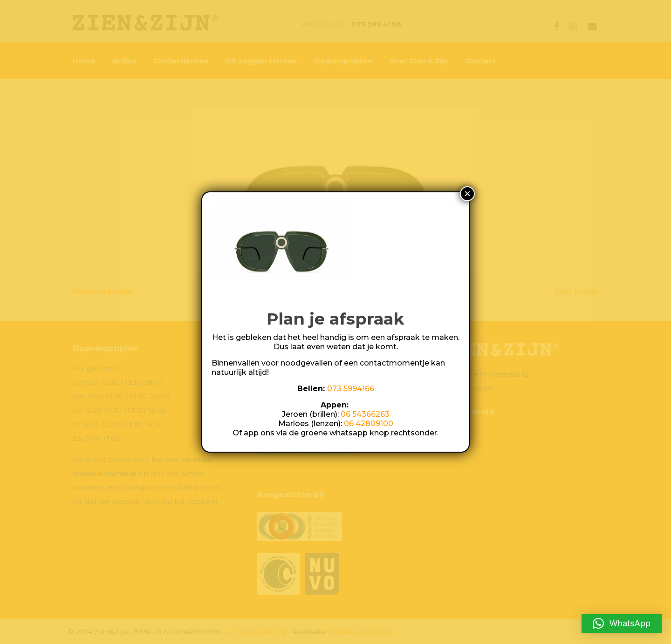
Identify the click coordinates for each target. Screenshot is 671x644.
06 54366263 (365, 414)
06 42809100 (369, 424)
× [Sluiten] (467, 193)
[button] (622, 624)
